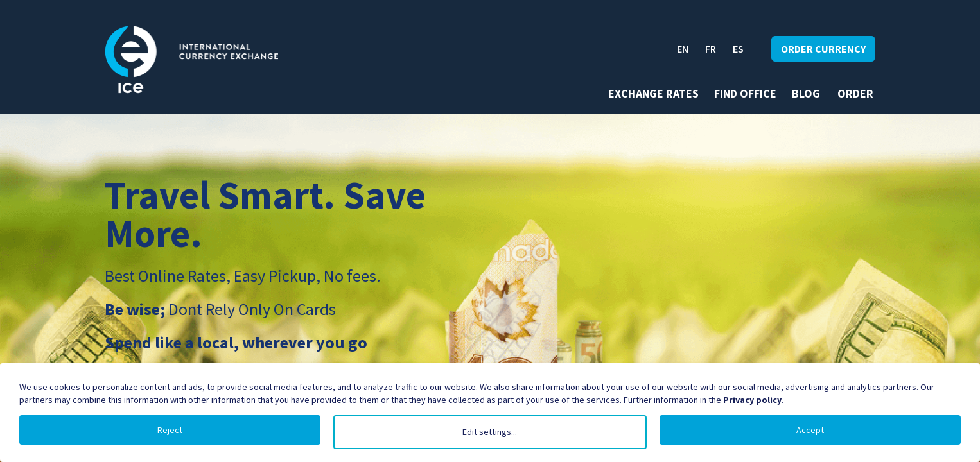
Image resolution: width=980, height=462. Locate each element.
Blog (806, 94)
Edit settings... (490, 432)
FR (711, 49)
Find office (745, 94)
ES (738, 49)
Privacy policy (752, 400)
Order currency (823, 49)
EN (683, 49)
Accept (810, 430)
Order (855, 94)
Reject (170, 430)
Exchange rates (653, 94)
